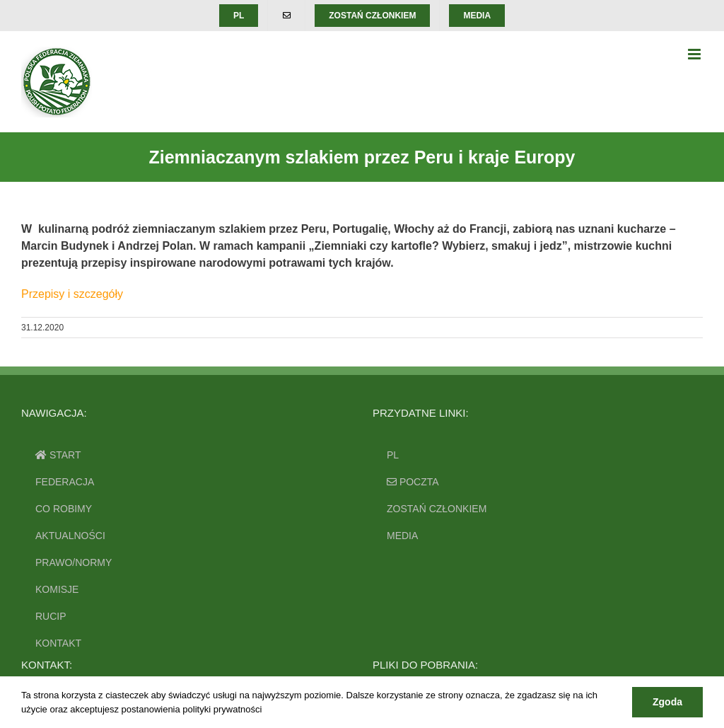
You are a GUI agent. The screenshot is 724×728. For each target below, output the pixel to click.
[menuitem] (239, 16)
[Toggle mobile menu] (695, 54)
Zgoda (667, 702)
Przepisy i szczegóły (72, 294)
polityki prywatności (222, 709)
